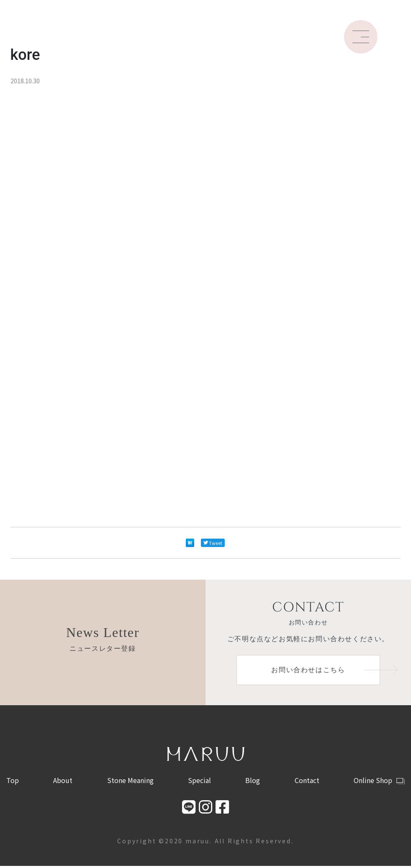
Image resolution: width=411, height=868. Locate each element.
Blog (253, 782)
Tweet (213, 543)
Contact (307, 782)
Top (13, 782)
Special (199, 782)
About (63, 782)
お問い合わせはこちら (327, 671)
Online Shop (379, 782)
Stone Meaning (130, 782)
